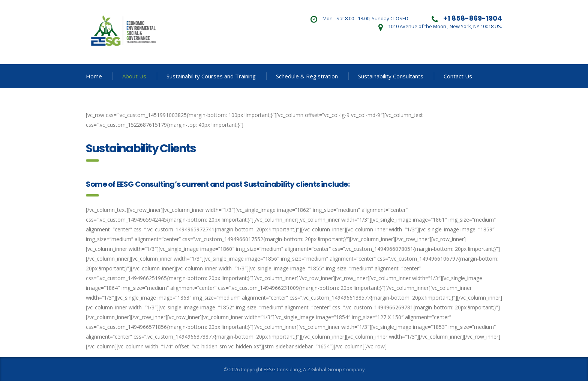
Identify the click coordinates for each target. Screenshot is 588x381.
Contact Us (458, 76)
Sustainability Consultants (391, 76)
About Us (134, 76)
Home (94, 76)
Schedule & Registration (307, 76)
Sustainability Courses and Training (211, 76)
